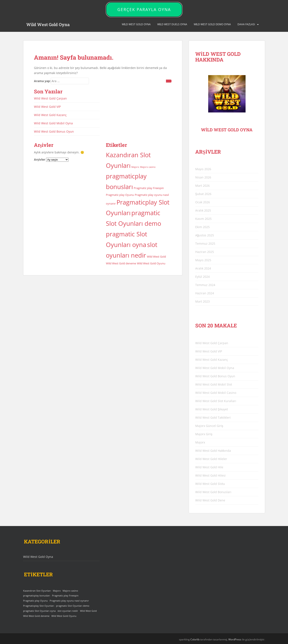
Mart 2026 (202, 186)
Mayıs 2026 (203, 169)
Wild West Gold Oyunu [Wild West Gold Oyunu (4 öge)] (151, 263)
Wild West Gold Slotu (210, 484)
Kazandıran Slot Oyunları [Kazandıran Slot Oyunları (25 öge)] (37, 591)
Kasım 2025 (203, 219)
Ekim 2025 (202, 227)
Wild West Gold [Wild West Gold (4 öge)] (156, 257)
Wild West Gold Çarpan (50, 98)
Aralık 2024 (203, 268)
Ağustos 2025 (205, 235)
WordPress (235, 639)
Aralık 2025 (203, 210)
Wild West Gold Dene (210, 500)
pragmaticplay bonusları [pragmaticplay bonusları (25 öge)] (37, 596)
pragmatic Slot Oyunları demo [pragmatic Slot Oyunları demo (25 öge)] (73, 606)
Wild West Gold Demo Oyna (212, 24)
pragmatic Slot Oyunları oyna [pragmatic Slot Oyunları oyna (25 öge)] (39, 611)
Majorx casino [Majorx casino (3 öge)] (148, 167)
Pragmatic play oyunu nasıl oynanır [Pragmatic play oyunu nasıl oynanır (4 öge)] (69, 601)
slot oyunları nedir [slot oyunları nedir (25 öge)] (68, 611)
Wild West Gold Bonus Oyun (54, 131)
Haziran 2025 (205, 252)
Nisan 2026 (203, 177)
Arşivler (40, 159)
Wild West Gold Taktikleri (213, 417)
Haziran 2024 (205, 293)
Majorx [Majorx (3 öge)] (135, 167)
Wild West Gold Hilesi (210, 475)
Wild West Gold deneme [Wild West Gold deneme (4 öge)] (121, 263)
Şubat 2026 (203, 194)
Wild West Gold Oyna (48, 24)
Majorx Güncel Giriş (209, 426)
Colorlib (195, 639)
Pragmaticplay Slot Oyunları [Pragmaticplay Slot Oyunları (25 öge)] (39, 606)
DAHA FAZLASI (246, 24)
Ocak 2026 (203, 202)
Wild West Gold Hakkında (213, 451)
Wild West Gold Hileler (211, 459)
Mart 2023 (202, 301)
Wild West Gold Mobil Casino (216, 393)
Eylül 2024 (202, 277)
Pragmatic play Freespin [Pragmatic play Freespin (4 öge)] (149, 188)
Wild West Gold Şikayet (212, 409)
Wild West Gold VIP (47, 107)
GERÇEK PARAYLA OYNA (144, 10)
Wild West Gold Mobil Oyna (53, 123)
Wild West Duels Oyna (172, 24)
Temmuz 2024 (205, 285)
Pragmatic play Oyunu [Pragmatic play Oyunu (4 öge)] (120, 195)
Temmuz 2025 (205, 243)
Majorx (200, 442)
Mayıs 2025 (203, 260)
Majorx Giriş (204, 434)
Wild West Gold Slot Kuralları (216, 401)
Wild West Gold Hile (209, 467)
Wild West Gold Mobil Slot (214, 384)
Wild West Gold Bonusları (213, 492)
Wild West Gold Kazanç (50, 115)
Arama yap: (42, 81)
